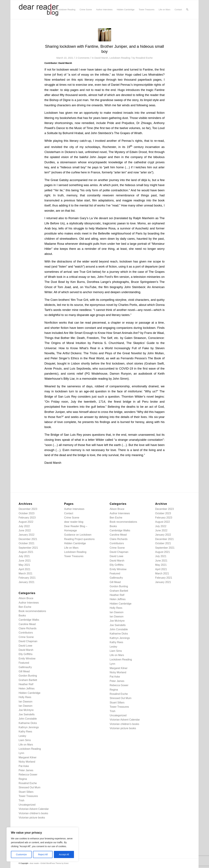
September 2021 (28, 548)
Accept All (64, 854)
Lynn (21, 753)
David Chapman (28, 641)
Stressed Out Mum (29, 787)
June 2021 (25, 561)
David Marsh (101, 58)
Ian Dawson (26, 702)
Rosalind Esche (144, 58)
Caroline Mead (27, 624)
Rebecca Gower (28, 775)
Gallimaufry (25, 667)
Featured (24, 663)
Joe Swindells (27, 714)
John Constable (28, 719)
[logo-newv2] (39, 10)
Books (22, 616)
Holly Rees (25, 697)
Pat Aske (24, 766)
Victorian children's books (33, 813)
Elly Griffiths (26, 654)
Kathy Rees (25, 732)
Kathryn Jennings (29, 727)
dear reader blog (74, 522)
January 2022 (27, 535)
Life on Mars (26, 745)
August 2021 (26, 552)
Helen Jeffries (27, 689)
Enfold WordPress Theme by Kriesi (55, 863)
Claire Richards (28, 628)
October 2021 (27, 543)
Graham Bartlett (28, 680)
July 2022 (24, 526)
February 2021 (27, 578)
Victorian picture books (32, 818)
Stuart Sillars (26, 792)
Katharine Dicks (28, 723)
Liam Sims (25, 740)
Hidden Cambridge (29, 693)
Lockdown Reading (120, 58)
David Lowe (25, 646)
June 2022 (25, 530)
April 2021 (24, 569)
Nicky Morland (27, 762)
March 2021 (26, 573)
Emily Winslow (27, 659)
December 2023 (28, 509)
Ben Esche (25, 607)
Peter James (26, 770)
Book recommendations (32, 611)
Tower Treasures (28, 796)
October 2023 (27, 513)
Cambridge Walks (29, 620)
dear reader (34, 863)
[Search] (187, 10)
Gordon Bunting (28, 676)
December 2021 (28, 539)
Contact (69, 513)
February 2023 (27, 518)
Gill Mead (24, 671)
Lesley (22, 736)
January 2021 (27, 582)
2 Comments (82, 58)
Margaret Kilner (28, 757)
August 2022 (26, 522)
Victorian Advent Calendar (34, 809)
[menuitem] (50, 10)
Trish (21, 800)
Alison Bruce (26, 598)
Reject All (43, 854)
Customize (21, 854)
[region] (42, 844)
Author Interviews (29, 603)
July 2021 (24, 556)
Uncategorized (27, 805)
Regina (23, 779)
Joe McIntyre (26, 710)
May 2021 (24, 565)
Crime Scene (26, 637)
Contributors (26, 633)
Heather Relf (26, 684)
